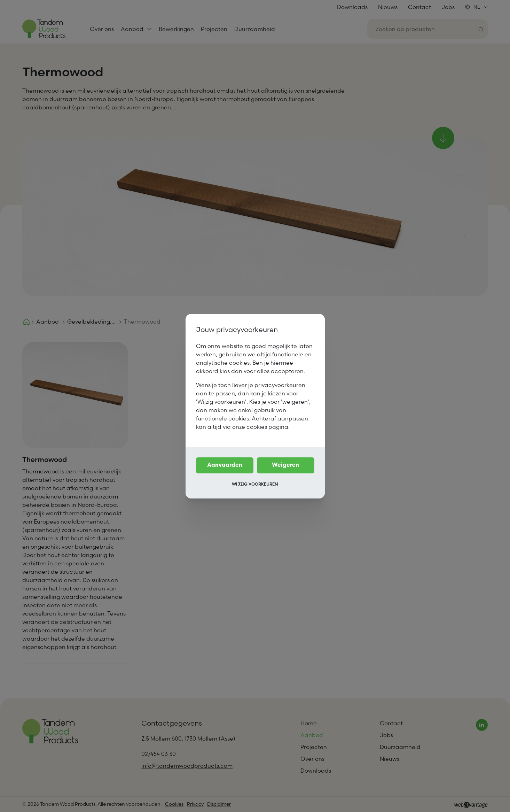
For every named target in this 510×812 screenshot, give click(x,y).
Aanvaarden (225, 465)
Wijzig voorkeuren (255, 484)
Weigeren (285, 465)
